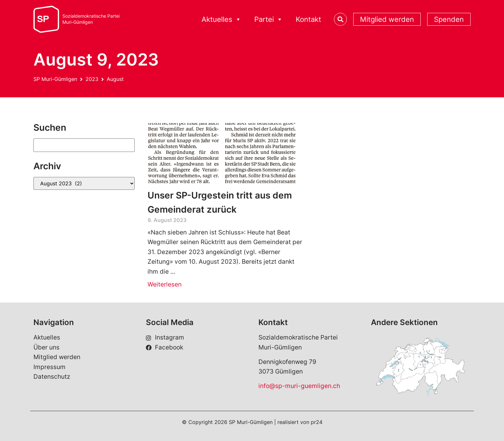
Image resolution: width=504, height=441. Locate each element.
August (115, 79)
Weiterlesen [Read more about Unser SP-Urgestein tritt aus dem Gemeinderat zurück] (165, 284)
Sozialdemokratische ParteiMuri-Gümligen (91, 19)
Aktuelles (221, 19)
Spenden (449, 19)
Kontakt (308, 19)
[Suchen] (84, 145)
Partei (269, 19)
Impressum (50, 367)
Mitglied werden (387, 19)
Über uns (46, 347)
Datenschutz (52, 377)
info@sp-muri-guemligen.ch (299, 386)
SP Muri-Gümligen (55, 79)
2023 (92, 79)
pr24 (317, 422)
